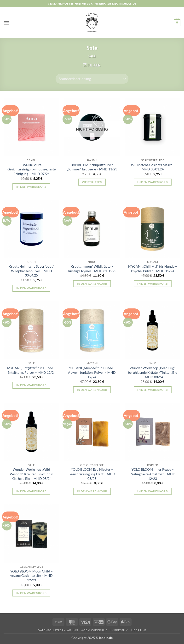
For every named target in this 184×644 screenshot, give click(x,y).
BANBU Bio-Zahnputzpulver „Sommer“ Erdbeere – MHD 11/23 (92, 167)
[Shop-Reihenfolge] (92, 79)
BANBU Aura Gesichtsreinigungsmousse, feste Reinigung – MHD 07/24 (32, 169)
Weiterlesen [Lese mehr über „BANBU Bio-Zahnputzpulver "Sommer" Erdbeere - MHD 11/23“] (92, 182)
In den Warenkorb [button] (32, 187)
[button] (6, 23)
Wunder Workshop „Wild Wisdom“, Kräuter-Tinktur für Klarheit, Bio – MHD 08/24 (32, 474)
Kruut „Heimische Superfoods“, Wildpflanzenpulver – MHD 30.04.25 (32, 271)
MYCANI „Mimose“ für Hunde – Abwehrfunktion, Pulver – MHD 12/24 (92, 372)
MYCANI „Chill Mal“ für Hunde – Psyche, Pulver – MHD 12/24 (153, 269)
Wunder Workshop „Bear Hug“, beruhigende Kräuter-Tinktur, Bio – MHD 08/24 (153, 372)
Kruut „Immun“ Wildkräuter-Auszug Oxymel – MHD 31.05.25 (92, 269)
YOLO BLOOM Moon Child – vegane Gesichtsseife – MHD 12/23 (32, 576)
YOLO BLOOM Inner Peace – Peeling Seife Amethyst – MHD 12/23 (152, 474)
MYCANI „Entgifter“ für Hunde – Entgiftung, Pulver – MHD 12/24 (31, 370)
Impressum (119, 630)
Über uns (139, 630)
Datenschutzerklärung (58, 630)
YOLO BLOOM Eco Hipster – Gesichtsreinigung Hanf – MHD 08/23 (92, 474)
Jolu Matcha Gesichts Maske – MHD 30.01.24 (153, 167)
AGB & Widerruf (94, 630)
